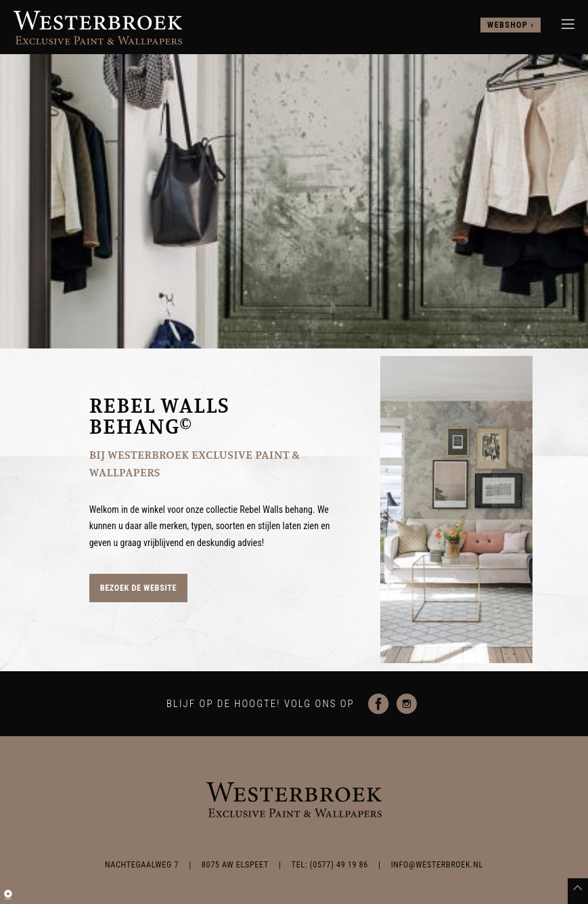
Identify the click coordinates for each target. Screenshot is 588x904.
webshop (507, 25)
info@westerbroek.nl (437, 865)
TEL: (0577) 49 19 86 (330, 865)
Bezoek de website (138, 588)
